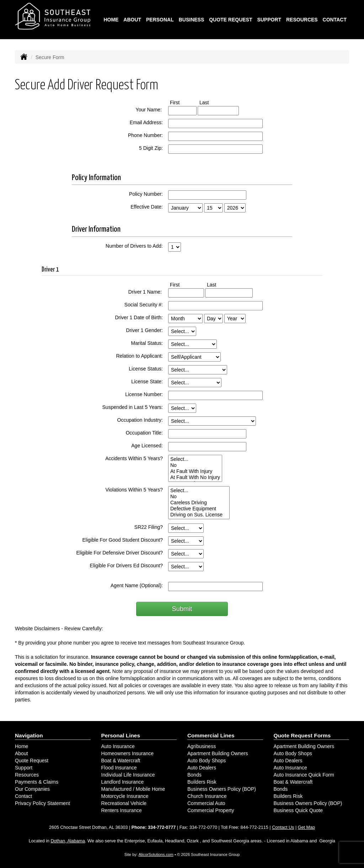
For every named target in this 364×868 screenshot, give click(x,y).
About (132, 20)
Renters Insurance (122, 810)
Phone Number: (145, 135)
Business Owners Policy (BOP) (222, 789)
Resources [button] (302, 20)
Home (111, 20)
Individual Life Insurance (128, 775)
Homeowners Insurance (128, 753)
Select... (195, 459)
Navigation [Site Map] (29, 735)
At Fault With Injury (195, 471)
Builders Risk (202, 782)
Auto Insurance (118, 746)
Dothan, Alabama (68, 841)
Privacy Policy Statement (42, 803)
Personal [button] (160, 20)
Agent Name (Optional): (137, 585)
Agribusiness (202, 746)
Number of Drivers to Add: (134, 246)
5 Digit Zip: (151, 148)
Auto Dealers (202, 768)
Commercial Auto (206, 803)
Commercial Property (211, 810)
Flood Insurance (119, 768)
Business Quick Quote (298, 810)
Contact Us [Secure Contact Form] (283, 827)
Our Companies (32, 789)
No (195, 465)
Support (24, 768)
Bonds (194, 775)
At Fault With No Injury (195, 477)
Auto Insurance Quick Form (304, 775)
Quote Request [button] (231, 20)
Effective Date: (147, 207)
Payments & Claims (37, 782)
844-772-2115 (254, 827)
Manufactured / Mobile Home (133, 789)
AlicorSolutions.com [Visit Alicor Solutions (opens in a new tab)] (156, 854)
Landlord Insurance (123, 782)
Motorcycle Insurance (125, 796)
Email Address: (146, 122)
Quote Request (32, 761)
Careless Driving (199, 503)
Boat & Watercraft (121, 761)
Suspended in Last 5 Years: (133, 407)
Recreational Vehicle (124, 803)
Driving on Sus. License (199, 515)
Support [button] (269, 20)
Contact (335, 20)
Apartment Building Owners (218, 753)
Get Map (306, 827)
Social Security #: (144, 305)
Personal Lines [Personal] (121, 735)
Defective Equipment (199, 509)
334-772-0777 (162, 827)
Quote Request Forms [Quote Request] (302, 735)
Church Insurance (207, 796)
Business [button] (192, 20)
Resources (27, 775)
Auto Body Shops (207, 761)
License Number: (144, 394)
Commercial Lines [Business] (211, 735)
